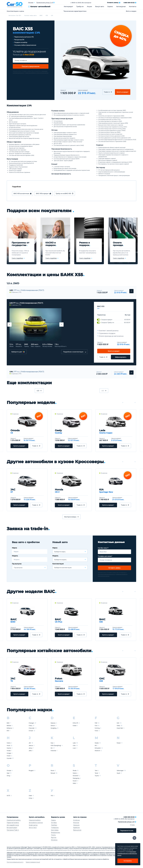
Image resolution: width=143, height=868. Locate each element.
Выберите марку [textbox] (60, 552)
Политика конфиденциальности (15, 862)
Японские (76, 823)
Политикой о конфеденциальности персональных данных (127, 854)
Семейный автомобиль (14, 820)
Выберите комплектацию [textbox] (63, 568)
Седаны (53, 820)
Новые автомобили (35, 820)
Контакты (133, 7)
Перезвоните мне (127, 831)
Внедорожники (56, 832)
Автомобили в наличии (36, 823)
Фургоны (54, 837)
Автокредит (68, 7)
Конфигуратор (33, 825)
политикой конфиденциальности (106, 574)
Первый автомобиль (13, 823)
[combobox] (30, 567)
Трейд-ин (80, 7)
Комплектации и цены (15, 11)
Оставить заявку (114, 568)
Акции (89, 7)
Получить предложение (31, 66)
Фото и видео (131, 11)
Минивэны (54, 840)
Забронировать (121, 357)
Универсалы (55, 828)
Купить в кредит (123, 92)
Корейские (76, 828)
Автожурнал (121, 7)
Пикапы (53, 835)
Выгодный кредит (12, 828)
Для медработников (13, 825)
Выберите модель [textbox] (60, 560)
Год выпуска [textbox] (18, 568)
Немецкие (76, 825)
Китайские (76, 820)
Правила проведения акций (33, 862)
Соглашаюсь (128, 861)
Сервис (110, 7)
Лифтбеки (54, 825)
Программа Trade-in (13, 830)
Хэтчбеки (54, 823)
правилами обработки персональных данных (37, 73)
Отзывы (132, 825)
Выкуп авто (100, 7)
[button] (9, 325)
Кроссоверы (55, 830)
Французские (77, 830)
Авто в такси (33, 828)
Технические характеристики (75, 11)
